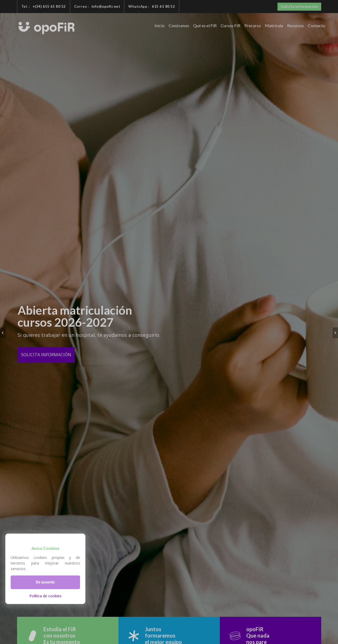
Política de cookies (45, 596)
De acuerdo (45, 582)
